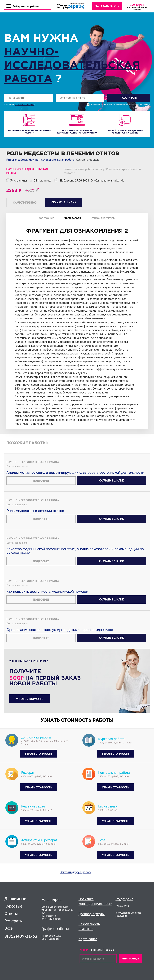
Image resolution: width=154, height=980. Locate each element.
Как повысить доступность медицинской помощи (47, 592)
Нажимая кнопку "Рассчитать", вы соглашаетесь (121, 105)
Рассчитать (129, 98)
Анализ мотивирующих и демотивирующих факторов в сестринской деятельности (75, 473)
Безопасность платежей (89, 926)
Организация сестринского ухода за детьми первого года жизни (60, 630)
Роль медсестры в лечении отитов (35, 511)
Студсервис (124, 899)
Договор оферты (92, 914)
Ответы (11, 913)
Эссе (9, 928)
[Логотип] (71, 6)
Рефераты (14, 921)
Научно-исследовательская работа (72, 66)
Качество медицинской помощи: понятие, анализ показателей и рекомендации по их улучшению (75, 552)
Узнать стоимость (30, 699)
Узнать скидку (130, 959)
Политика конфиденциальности (95, 901)
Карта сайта (88, 939)
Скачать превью (25, 203)
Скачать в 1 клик (112, 481)
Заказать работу (107, 6)
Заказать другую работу (76, 872)
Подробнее (41, 481)
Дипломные (15, 899)
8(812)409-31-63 (21, 936)
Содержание (46, 219)
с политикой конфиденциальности (138, 105)
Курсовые (13, 906)
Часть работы (73, 219)
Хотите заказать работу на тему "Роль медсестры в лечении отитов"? (102, 171)
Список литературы (103, 219)
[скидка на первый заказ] (137, 6)
